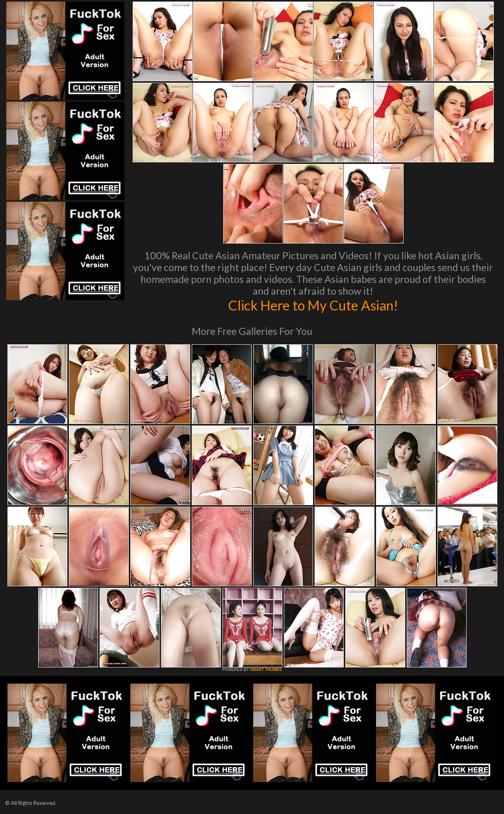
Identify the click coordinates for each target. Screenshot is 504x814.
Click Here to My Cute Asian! (313, 305)
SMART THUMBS (266, 670)
